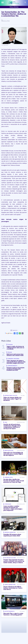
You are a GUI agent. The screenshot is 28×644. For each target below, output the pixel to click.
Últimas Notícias (14, 7)
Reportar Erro (14, 330)
